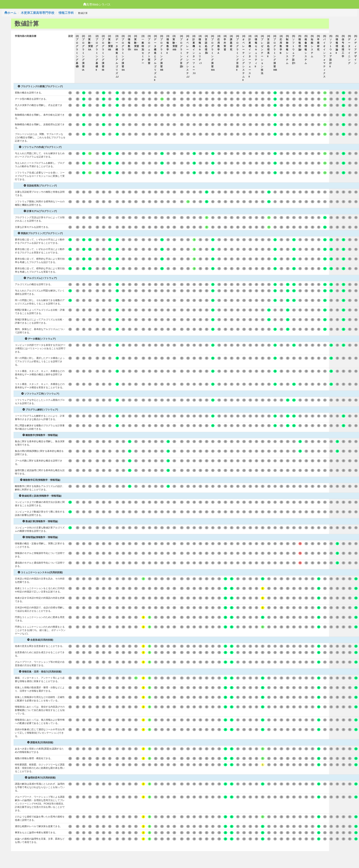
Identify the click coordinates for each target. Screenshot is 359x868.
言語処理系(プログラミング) (40, 186)
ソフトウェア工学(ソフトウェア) (40, 394)
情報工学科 (66, 13)
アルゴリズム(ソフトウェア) (40, 278)
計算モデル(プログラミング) (40, 211)
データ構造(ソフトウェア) (40, 339)
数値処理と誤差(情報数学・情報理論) (40, 496)
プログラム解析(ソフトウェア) (40, 410)
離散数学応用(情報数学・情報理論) (40, 480)
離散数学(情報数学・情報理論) (40, 435)
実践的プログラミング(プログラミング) (40, 233)
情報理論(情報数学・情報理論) (40, 537)
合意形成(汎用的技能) (40, 640)
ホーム (10, 13)
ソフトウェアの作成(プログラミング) (40, 147)
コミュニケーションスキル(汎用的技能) (40, 572)
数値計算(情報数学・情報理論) (40, 521)
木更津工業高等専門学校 (38, 13)
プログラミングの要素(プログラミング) (40, 86)
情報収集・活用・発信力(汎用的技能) (40, 672)
